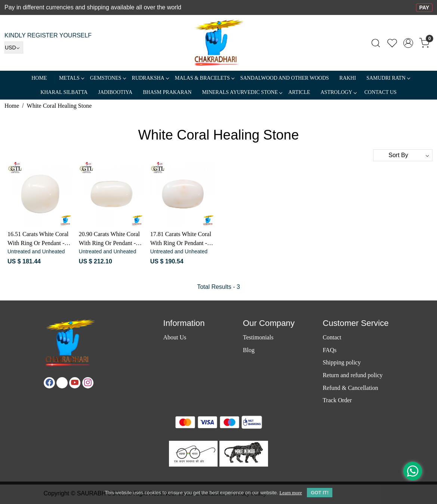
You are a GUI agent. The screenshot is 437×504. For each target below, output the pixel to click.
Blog (249, 350)
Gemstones (108, 78)
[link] (376, 43)
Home (39, 78)
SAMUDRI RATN (388, 78)
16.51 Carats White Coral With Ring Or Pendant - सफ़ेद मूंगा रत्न (38, 239)
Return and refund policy (353, 375)
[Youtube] (75, 383)
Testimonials (258, 337)
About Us (175, 337)
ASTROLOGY (338, 92)
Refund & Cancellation (350, 388)
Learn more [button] (290, 493)
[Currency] (14, 48)
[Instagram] (88, 383)
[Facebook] (49, 383)
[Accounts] (408, 43)
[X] (62, 383)
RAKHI (348, 78)
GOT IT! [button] (320, 493)
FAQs (330, 350)
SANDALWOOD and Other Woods (285, 78)
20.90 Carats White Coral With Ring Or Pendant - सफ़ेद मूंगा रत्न (109, 239)
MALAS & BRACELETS (204, 78)
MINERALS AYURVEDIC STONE (242, 92)
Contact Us (381, 92)
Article (299, 92)
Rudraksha (150, 78)
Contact (332, 337)
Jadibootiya (115, 92)
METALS (71, 78)
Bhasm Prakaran (167, 92)
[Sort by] (403, 155)
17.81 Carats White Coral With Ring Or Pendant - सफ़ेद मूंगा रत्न (181, 239)
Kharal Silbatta (64, 92)
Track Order (337, 400)
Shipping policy (342, 362)
